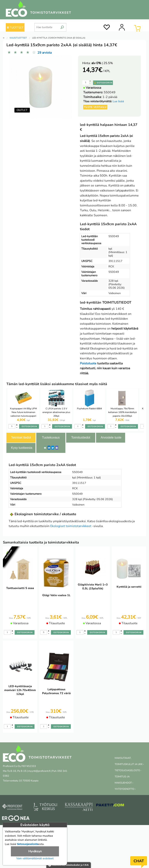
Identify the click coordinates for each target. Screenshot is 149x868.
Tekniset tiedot (21, 437)
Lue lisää (118, 101)
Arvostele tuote (111, 437)
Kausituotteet (18, 38)
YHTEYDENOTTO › (125, 789)
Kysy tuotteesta (22, 448)
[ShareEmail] (45, 448)
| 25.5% (102, 63)
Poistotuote (88, 363)
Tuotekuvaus (51, 437)
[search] (62, 26)
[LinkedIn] (49, 448)
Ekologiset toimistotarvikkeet (71, 526)
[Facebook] (57, 448)
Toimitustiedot (81, 437)
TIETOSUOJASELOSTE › (128, 770)
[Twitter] (53, 448)
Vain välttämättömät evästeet (35, 858)
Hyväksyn (35, 851)
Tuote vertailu (95, 107)
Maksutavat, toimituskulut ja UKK (69, 865)
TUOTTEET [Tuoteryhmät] (15, 27)
